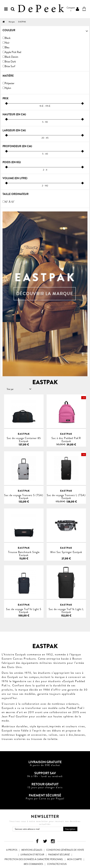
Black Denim (11, 57)
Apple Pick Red (13, 52)
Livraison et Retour (32, 855)
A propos (12, 850)
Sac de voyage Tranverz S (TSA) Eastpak (24, 497)
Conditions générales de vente (65, 850)
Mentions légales (32, 850)
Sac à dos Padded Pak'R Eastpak (66, 440)
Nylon (8, 88)
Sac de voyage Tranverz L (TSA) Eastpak (66, 497)
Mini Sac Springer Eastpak (66, 552)
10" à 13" (10, 202)
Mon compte (75, 859)
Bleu (7, 47)
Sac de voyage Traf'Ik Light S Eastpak (24, 611)
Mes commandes (33, 864)
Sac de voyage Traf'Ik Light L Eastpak (66, 611)
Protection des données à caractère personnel (34, 859)
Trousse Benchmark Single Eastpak (24, 554)
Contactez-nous (57, 864)
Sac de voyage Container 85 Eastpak (24, 440)
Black (8, 38)
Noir (7, 43)
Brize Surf (10, 66)
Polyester (10, 83)
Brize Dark (10, 62)
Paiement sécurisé (59, 855)
